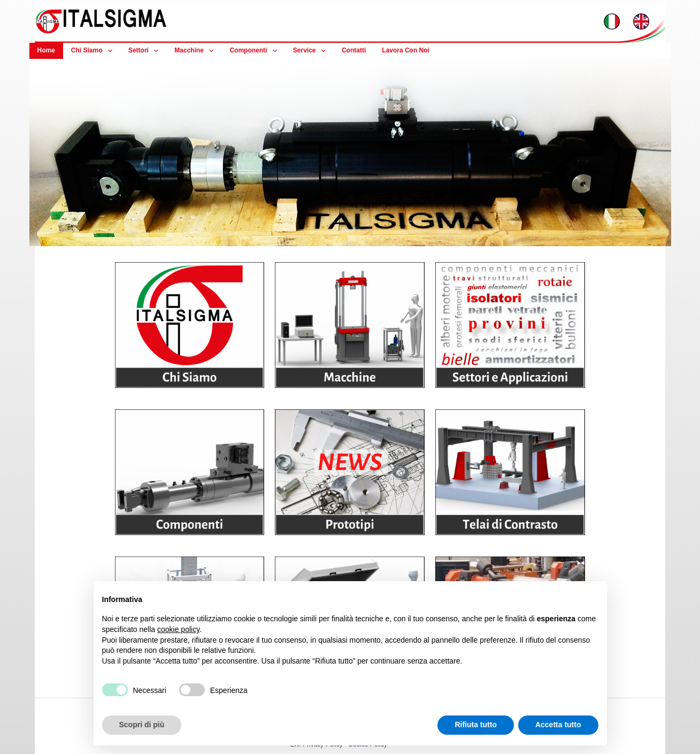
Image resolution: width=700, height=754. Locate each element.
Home (46, 50)
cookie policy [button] (178, 629)
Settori (145, 51)
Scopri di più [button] (142, 725)
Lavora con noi (406, 50)
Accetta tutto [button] (558, 725)
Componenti (255, 51)
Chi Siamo (94, 51)
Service (311, 51)
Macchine (196, 51)
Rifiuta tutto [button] (476, 725)
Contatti (354, 50)
